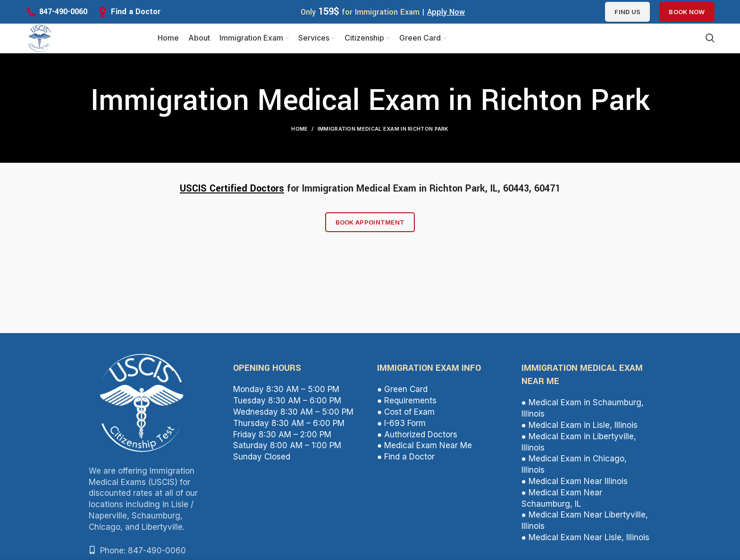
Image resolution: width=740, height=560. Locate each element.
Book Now (687, 12)
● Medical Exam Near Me (425, 449)
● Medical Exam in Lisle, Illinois (580, 429)
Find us (627, 12)
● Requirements (407, 404)
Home (299, 133)
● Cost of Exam (406, 416)
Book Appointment (370, 226)
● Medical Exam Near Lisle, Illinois (585, 541)
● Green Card (402, 393)
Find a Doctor (136, 12)
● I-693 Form (401, 427)
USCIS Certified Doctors (232, 192)
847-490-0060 (63, 12)
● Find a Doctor (406, 460)
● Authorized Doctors (417, 438)
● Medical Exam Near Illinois (575, 485)
